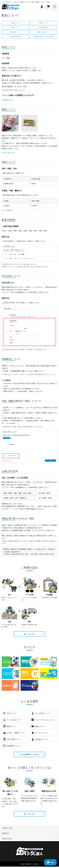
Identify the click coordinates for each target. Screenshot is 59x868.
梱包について (43, 23)
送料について (16, 28)
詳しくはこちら (29, 634)
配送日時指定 (43, 28)
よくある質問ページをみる (29, 755)
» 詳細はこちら (7, 100)
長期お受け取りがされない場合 (43, 37)
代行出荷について (16, 32)
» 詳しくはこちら (8, 152)
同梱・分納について (43, 32)
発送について (16, 23)
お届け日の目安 (16, 37)
